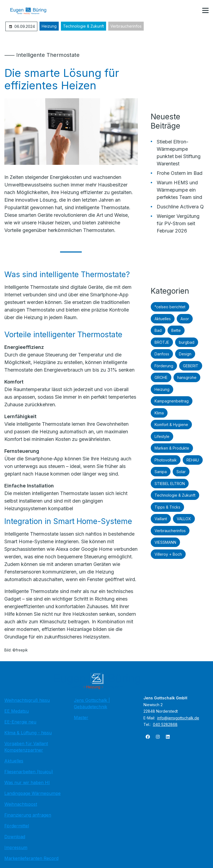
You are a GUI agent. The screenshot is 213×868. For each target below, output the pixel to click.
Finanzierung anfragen (28, 815)
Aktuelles (163, 319)
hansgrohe (187, 377)
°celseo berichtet (170, 307)
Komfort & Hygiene (171, 425)
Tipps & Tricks (167, 507)
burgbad (187, 342)
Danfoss (162, 354)
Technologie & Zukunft (83, 26)
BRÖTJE (162, 342)
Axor (185, 319)
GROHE (161, 377)
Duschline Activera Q (180, 207)
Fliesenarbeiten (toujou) (29, 772)
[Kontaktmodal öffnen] (192, 11)
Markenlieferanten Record (31, 858)
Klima (159, 413)
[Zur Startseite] (32, 11)
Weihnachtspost (21, 804)
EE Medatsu (17, 711)
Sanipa (161, 472)
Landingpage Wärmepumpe (32, 793)
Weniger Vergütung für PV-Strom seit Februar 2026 (178, 223)
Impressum (16, 847)
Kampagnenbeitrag (172, 401)
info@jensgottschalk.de (178, 718)
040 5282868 (165, 724)
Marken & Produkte (172, 448)
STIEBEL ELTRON (170, 484)
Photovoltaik (166, 460)
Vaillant (161, 519)
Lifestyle (162, 436)
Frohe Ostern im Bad (180, 173)
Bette (176, 330)
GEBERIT (191, 366)
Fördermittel (17, 826)
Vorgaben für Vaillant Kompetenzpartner (26, 747)
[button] (205, 11)
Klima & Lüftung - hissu (28, 733)
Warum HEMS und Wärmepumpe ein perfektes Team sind (179, 190)
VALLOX (184, 519)
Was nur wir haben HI (27, 782)
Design (185, 354)
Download (15, 837)
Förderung (164, 366)
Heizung (49, 26)
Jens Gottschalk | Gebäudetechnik (92, 703)
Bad (158, 330)
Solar (181, 472)
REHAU (193, 460)
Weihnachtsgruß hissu (27, 700)
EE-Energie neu (20, 722)
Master (81, 718)
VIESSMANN (165, 542)
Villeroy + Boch (168, 554)
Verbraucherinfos (126, 26)
